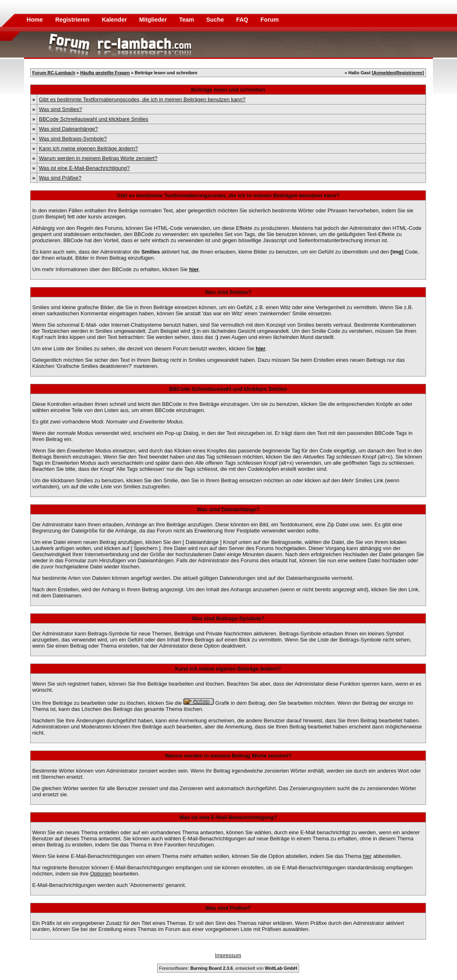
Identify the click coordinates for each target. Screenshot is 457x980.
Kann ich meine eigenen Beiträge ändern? (88, 148)
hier (367, 856)
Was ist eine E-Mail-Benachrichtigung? (84, 168)
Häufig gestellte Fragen (105, 73)
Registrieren (73, 20)
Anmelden (384, 73)
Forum (270, 20)
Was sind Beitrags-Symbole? (73, 139)
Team (187, 20)
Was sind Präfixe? (60, 178)
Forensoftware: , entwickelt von (228, 968)
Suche (216, 20)
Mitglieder (154, 20)
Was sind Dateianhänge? (68, 129)
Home (35, 20)
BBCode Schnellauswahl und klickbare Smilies (93, 119)
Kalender (115, 20)
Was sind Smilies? (60, 109)
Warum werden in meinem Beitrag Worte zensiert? (98, 158)
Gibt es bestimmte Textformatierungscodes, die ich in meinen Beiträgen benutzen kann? (142, 99)
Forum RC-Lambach (54, 73)
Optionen (101, 874)
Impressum (228, 955)
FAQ (243, 20)
